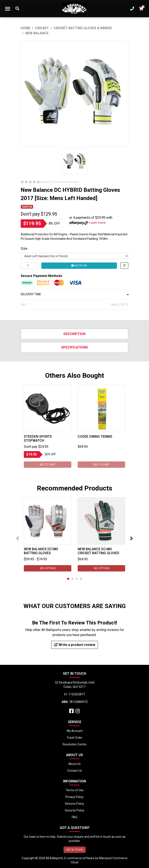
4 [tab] (81, 579)
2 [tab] (72, 579)
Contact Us (75, 771)
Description (74, 334)
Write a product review (75, 645)
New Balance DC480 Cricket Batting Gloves (98, 551)
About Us (74, 764)
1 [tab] (68, 579)
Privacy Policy (74, 797)
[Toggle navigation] (8, 9)
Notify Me (79, 266)
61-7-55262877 (74, 694)
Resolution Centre (75, 744)
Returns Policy (74, 804)
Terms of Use (75, 790)
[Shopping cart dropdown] (141, 9)
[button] (124, 266)
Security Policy (74, 810)
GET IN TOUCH (75, 850)
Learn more (97, 223)
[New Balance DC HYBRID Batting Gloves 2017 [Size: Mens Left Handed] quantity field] (29, 266)
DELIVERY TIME (74, 294)
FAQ (74, 817)
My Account (75, 731)
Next (131, 538)
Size (24, 248)
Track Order (74, 738)
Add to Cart (48, 465)
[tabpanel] (48, 426)
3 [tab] (77, 579)
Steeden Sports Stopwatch (38, 439)
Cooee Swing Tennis (95, 437)
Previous (18, 538)
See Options (48, 568)
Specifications (75, 347)
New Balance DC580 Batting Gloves (41, 551)
